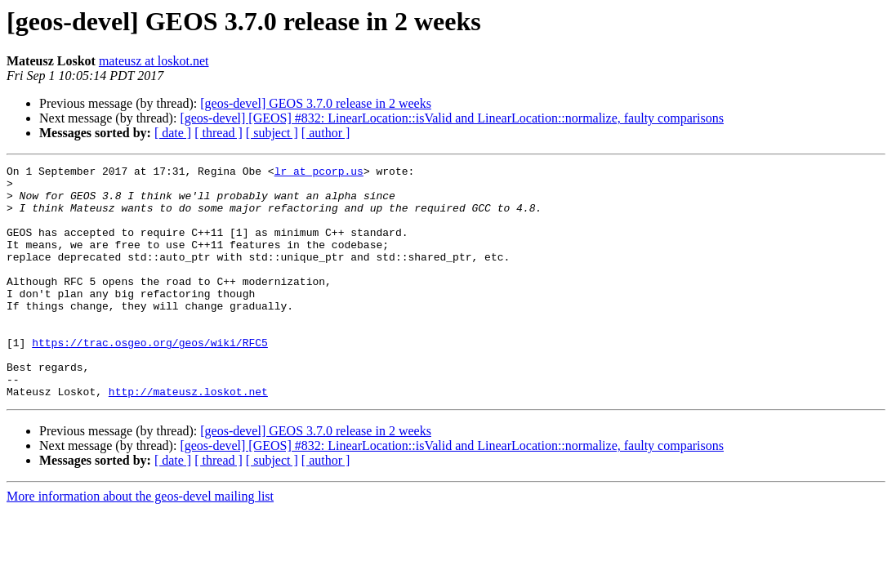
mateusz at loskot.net (154, 61)
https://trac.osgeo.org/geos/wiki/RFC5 (150, 379)
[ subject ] (272, 133)
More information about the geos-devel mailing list (140, 543)
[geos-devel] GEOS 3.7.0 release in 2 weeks (316, 103)
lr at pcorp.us (319, 173)
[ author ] (326, 133)
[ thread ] (219, 133)
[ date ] (173, 133)
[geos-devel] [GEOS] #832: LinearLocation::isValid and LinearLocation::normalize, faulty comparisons (452, 118)
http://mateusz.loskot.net (188, 438)
